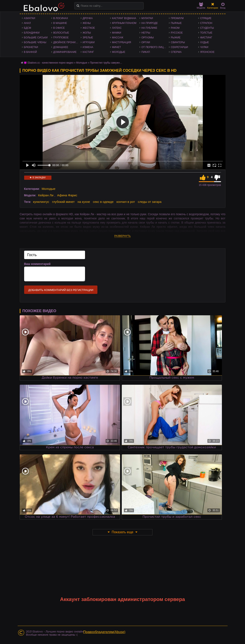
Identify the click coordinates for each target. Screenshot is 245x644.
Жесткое (89, 28)
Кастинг (88, 52)
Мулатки (147, 18)
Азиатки (30, 18)
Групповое (61, 38)
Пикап (146, 52)
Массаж (118, 38)
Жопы (87, 33)
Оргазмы (148, 38)
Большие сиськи (36, 38)
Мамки (117, 33)
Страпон (206, 23)
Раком (175, 28)
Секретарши (179, 47)
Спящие (206, 18)
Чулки (204, 47)
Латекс (117, 28)
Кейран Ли (46, 195)
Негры (146, 33)
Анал (27, 23)
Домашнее (61, 47)
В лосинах (61, 18)
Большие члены (35, 42)
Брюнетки (31, 47)
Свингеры (178, 42)
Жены (87, 23)
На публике (149, 28)
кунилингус (41, 202)
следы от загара (150, 202)
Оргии (146, 42)
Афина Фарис (67, 195)
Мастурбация (122, 42)
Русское (177, 33)
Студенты (207, 28)
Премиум (177, 18)
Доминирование (65, 52)
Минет (117, 47)
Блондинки (32, 33)
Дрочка (88, 18)
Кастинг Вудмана (124, 18)
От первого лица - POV (155, 47)
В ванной (30, 52)
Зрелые (88, 38)
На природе (150, 23)
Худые (205, 42)
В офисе (59, 28)
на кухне (84, 202)
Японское (207, 52)
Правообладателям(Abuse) (104, 632)
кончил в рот (126, 202)
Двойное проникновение (67, 42)
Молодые (119, 52)
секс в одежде (103, 202)
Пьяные (176, 23)
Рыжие (176, 38)
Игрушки (89, 42)
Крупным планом (124, 23)
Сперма (176, 52)
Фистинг (206, 38)
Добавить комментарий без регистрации (61, 290)
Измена (88, 47)
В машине (60, 23)
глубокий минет (63, 202)
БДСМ (28, 28)
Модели (201, 6)
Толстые (206, 33)
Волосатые (61, 33)
